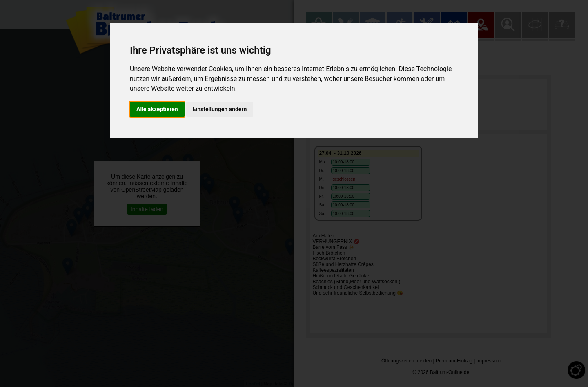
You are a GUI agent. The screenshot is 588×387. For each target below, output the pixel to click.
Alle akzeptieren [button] (157, 109)
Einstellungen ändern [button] (220, 109)
